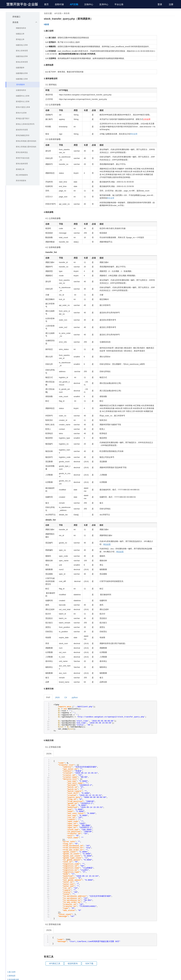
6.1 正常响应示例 (168, 870)
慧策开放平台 (22, 4)
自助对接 (59, 4)
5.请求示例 (164, 862)
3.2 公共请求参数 (168, 843)
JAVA (57, 697)
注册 (171, 4)
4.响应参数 (164, 851)
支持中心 (104, 4)
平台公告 (119, 4)
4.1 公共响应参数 (168, 855)
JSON (49, 754)
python (75, 697)
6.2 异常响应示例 (168, 874)
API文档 (74, 4)
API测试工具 (55, 963)
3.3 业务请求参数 (168, 847)
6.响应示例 (164, 866)
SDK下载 (89, 963)
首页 (46, 4)
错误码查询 (73, 963)
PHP (48, 697)
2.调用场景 (164, 832)
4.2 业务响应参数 (168, 858)
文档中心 (89, 4)
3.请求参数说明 (166, 835)
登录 (160, 4)
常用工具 (163, 878)
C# (66, 697)
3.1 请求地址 (166, 839)
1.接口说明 (164, 828)
